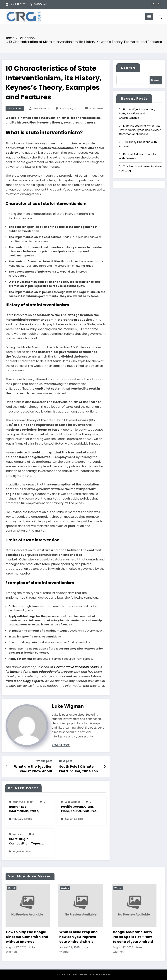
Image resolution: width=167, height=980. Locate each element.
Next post (66, 761)
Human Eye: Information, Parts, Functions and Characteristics (24, 809)
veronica (18, 834)
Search (128, 68)
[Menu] (148, 17)
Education (15, 108)
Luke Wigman (41, 108)
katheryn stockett (24, 801)
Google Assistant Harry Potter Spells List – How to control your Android (133, 937)
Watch (12, 888)
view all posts (61, 745)
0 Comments (97, 108)
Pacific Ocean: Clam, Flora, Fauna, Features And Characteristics (79, 809)
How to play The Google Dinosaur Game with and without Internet (28, 937)
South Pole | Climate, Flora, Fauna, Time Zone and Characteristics (79, 769)
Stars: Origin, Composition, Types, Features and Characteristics (25, 841)
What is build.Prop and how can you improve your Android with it (79, 937)
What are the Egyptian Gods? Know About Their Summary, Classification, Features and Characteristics (32, 769)
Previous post (43, 761)
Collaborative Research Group (76, 667)
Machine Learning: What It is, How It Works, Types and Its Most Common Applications (140, 130)
